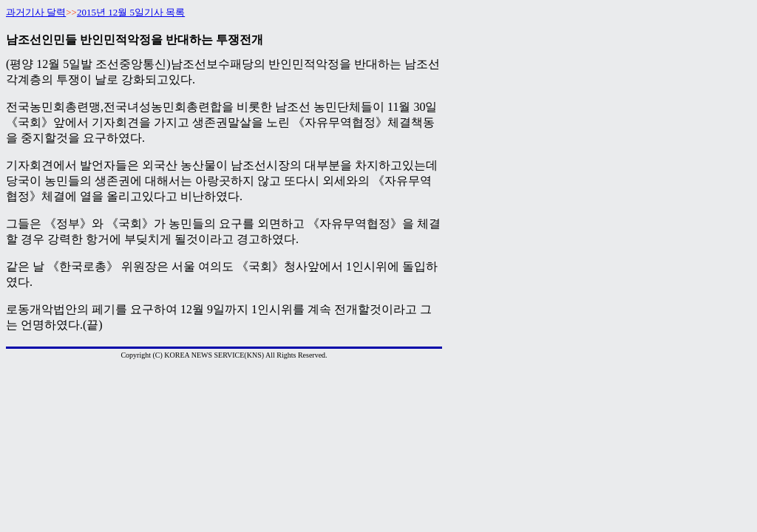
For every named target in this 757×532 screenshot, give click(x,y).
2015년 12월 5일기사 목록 (131, 12)
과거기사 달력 (36, 12)
